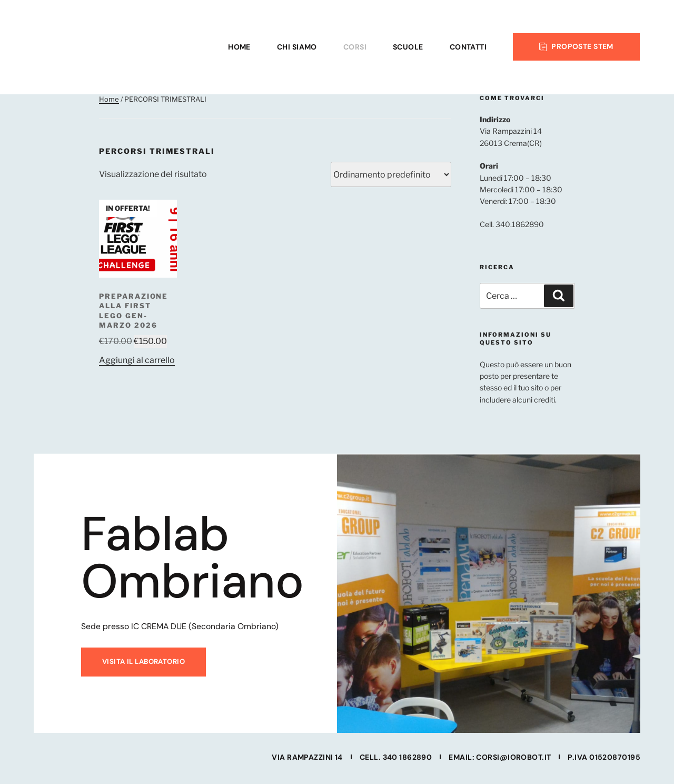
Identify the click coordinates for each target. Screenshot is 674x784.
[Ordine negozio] (391, 174)
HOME (239, 47)
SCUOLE (408, 47)
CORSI (355, 47)
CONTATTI (468, 47)
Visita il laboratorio (142, 668)
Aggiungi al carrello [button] (137, 360)
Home (109, 99)
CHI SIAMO (297, 47)
